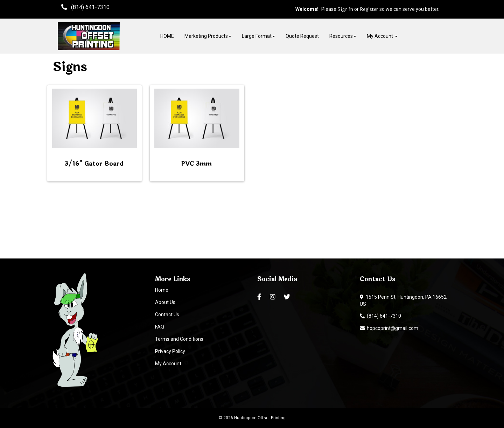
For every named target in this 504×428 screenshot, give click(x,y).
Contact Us (167, 315)
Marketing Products (208, 36)
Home (162, 290)
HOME (167, 36)
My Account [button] (382, 36)
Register (369, 9)
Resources (343, 36)
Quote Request (302, 36)
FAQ (160, 327)
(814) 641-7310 (380, 316)
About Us (165, 302)
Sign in (345, 9)
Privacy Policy (170, 351)
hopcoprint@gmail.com (389, 328)
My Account (168, 364)
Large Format (258, 36)
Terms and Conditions (179, 339)
